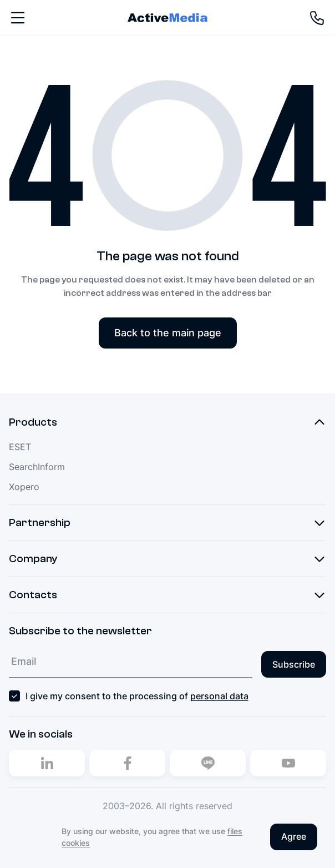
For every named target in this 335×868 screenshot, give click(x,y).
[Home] (167, 17)
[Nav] (18, 18)
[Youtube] (288, 763)
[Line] (208, 763)
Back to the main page (168, 333)
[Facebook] (127, 763)
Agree (294, 836)
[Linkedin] (47, 763)
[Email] (131, 662)
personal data (219, 696)
